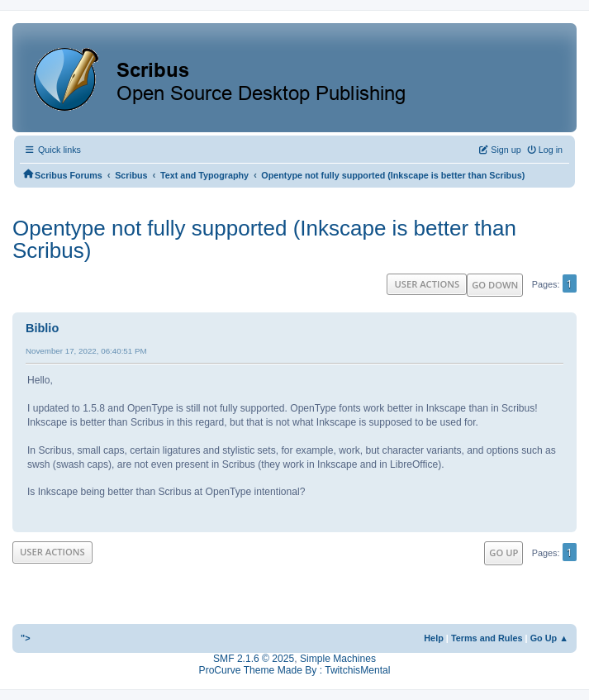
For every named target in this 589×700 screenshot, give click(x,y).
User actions (427, 284)
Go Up (503, 552)
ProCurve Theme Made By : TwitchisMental (295, 670)
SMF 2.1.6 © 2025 (254, 659)
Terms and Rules (487, 638)
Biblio (42, 328)
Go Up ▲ (549, 638)
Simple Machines (338, 659)
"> (26, 638)
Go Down (495, 285)
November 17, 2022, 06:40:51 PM (86, 351)
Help (434, 638)
